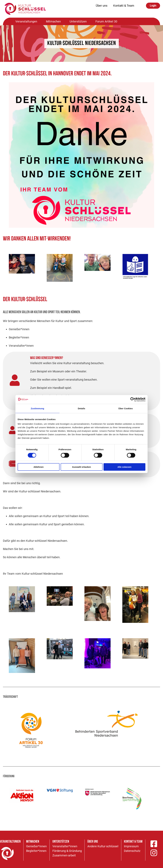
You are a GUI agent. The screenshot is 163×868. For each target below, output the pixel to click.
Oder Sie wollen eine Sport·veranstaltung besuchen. (64, 380)
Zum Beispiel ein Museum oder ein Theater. (59, 371)
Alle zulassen (124, 467)
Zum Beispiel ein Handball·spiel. (51, 388)
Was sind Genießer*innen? (47, 358)
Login (153, 6)
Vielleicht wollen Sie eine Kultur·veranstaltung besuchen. (67, 363)
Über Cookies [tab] (126, 408)
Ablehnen (38, 467)
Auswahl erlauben (81, 467)
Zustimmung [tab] (38, 408)
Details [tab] (81, 408)
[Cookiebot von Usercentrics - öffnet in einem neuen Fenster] (133, 399)
